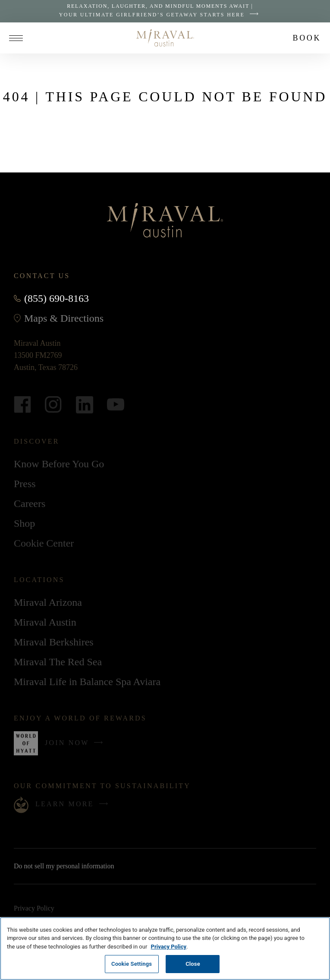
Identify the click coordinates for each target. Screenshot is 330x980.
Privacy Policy (34, 909)
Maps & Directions (64, 318)
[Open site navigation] (19, 38)
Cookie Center (44, 544)
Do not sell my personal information (75, 866)
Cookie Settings (132, 964)
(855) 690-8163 (57, 298)
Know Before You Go (59, 464)
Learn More (74, 804)
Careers (30, 504)
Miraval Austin (45, 624)
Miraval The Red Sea (58, 662)
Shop (24, 525)
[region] (165, 949)
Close (193, 964)
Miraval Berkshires (54, 642)
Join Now (76, 746)
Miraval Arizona (48, 603)
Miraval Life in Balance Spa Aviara (87, 682)
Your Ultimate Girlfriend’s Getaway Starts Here (161, 15)
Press (25, 484)
